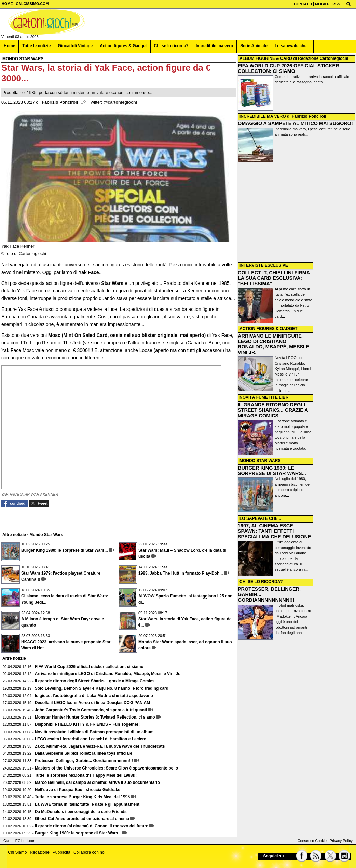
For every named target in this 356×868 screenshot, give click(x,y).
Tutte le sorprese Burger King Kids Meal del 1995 (83, 797)
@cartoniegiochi (120, 102)
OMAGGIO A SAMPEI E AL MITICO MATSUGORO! (295, 123)
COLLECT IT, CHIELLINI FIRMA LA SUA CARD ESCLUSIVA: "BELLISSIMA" (274, 278)
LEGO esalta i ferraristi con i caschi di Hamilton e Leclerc (91, 739)
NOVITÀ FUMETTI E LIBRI (265, 397)
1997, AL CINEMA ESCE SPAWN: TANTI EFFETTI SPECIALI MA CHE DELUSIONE (275, 531)
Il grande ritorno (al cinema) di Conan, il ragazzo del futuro (92, 826)
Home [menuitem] (9, 46)
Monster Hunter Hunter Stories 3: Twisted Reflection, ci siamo (95, 717)
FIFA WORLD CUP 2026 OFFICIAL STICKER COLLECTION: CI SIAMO (288, 68)
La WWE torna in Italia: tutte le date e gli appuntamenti (88, 804)
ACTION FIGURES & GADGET (268, 329)
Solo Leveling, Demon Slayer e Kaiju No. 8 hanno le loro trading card (102, 688)
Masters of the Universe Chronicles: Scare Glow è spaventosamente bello (106, 768)
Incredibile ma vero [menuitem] (214, 46)
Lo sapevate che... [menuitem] (292, 46)
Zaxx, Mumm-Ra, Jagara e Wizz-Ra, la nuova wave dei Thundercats (100, 746)
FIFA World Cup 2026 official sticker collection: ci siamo (89, 667)
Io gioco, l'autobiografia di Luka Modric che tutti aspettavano (94, 696)
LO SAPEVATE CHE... (260, 518)
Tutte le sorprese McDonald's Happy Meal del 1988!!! (86, 775)
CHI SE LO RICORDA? (261, 582)
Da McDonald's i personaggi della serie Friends (81, 812)
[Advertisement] (296, 213)
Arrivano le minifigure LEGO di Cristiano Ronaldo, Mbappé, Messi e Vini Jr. (108, 674)
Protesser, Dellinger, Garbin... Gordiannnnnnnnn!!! (84, 761)
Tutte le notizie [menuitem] (36, 46)
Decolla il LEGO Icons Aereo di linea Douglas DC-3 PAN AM (93, 703)
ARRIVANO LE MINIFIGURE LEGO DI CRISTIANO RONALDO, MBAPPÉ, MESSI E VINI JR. (273, 344)
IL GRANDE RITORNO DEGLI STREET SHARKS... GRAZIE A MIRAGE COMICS (273, 410)
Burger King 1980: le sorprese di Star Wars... (65, 550)
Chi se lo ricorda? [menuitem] (171, 46)
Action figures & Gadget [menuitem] (123, 46)
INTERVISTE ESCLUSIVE (264, 265)
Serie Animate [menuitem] (254, 46)
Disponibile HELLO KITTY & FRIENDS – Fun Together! (87, 724)
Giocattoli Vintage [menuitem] (75, 46)
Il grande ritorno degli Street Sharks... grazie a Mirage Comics (95, 681)
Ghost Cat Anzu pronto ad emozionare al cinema (82, 819)
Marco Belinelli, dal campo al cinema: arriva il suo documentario (97, 782)
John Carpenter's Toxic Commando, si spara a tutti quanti (91, 710)
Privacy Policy (341, 841)
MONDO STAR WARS (260, 461)
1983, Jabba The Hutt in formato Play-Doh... (181, 573)
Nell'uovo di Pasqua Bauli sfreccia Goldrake (78, 790)
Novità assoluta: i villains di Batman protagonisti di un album (94, 732)
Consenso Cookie (312, 841)
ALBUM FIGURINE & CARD (266, 58)
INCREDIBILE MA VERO (263, 116)
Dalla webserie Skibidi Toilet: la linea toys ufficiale (84, 753)
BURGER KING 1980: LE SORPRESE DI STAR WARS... (272, 471)
